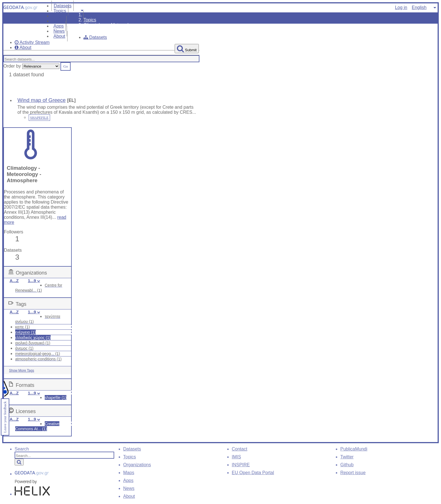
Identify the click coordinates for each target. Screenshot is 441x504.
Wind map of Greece (42, 100)
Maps (129, 473)
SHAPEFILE (39, 118)
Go (66, 66)
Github (347, 465)
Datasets (95, 37)
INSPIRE (241, 465)
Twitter (347, 457)
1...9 (34, 281)
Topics (90, 20)
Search (22, 449)
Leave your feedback (5, 417)
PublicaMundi (354, 449)
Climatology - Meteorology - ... (113, 25)
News (129, 488)
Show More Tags (22, 371)
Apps (128, 480)
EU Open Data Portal (253, 473)
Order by (12, 66)
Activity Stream (32, 42)
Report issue (353, 473)
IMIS (236, 457)
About (59, 36)
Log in (401, 7)
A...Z (14, 281)
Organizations (67, 16)
